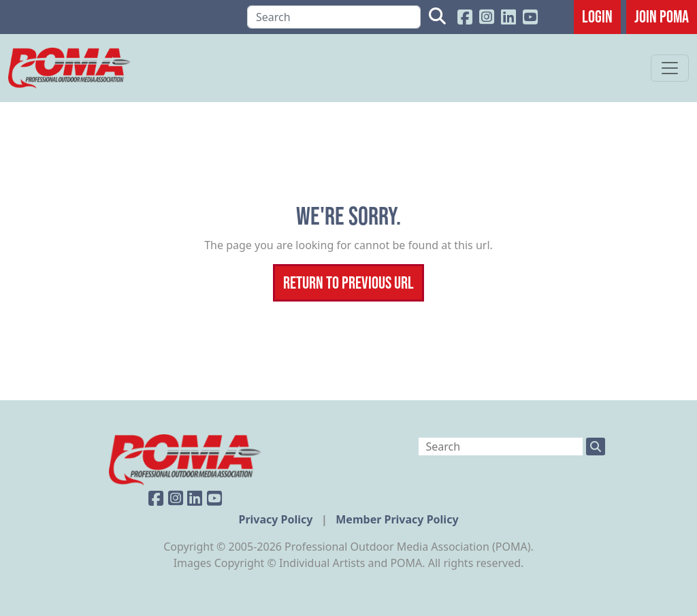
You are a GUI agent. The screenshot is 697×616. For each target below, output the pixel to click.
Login (597, 16)
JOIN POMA (662, 16)
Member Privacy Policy (397, 519)
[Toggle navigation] (670, 68)
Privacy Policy (277, 519)
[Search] (334, 17)
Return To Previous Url (348, 282)
